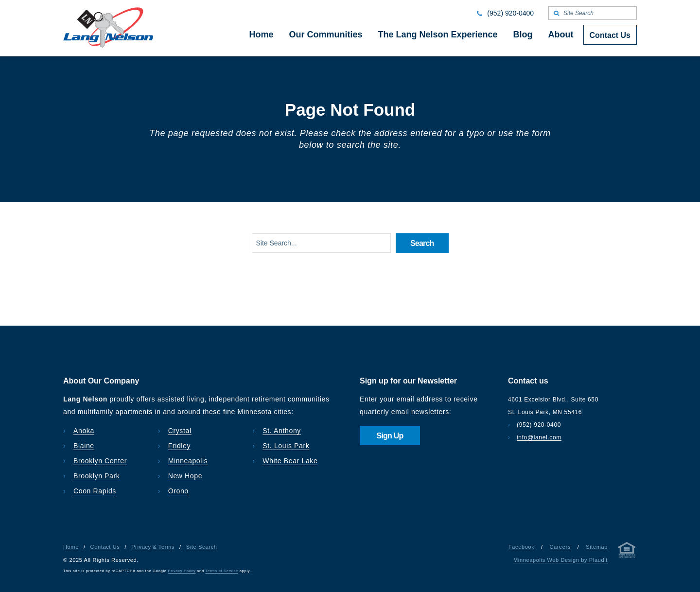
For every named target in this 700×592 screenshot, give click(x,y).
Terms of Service (222, 571)
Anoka (84, 431)
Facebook (521, 547)
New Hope (185, 476)
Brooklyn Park (96, 476)
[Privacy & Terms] (627, 552)
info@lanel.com (539, 437)
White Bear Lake (290, 461)
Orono (178, 491)
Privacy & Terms (153, 547)
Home (71, 547)
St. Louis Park (286, 446)
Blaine (84, 446)
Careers (560, 547)
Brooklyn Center (100, 461)
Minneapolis (188, 461)
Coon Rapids (95, 491)
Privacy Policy (182, 571)
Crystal (180, 431)
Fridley (180, 446)
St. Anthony (282, 431)
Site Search (202, 547)
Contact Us (105, 547)
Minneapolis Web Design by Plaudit (560, 560)
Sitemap (597, 547)
